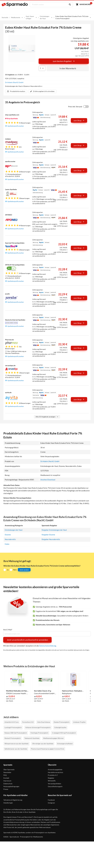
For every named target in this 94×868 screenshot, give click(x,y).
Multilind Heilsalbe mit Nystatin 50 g (17, 690)
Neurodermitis (10, 539)
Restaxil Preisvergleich (13, 738)
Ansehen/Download (48, 480)
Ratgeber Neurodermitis (51, 539)
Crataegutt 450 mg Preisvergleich (64, 732)
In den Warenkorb (68, 68)
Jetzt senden (24, 569)
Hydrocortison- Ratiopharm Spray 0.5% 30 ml (73, 690)
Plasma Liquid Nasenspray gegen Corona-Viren (48, 748)
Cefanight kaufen (60, 727)
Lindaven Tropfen (79, 722)
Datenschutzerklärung (48, 645)
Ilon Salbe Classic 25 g (43, 690)
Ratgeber (51, 778)
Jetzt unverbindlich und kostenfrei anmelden (27, 639)
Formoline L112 (28, 722)
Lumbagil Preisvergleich (13, 727)
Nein (15, 569)
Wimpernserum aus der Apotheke (17, 743)
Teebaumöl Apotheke (32, 738)
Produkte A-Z (53, 775)
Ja (8, 569)
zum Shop (79, 120)
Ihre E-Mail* (8, 629)
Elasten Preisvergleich (62, 722)
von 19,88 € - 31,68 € (17, 75)
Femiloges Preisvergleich (39, 732)
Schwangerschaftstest (65, 743)
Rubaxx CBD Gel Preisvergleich (16, 732)
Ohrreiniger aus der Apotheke (43, 743)
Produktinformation (16, 91)
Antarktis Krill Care (12, 722)
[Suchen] (69, 5)
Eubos (7, 544)
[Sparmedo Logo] (15, 5)
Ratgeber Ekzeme (48, 534)
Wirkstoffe (52, 780)
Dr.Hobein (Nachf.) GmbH (14, 82)
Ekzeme (8, 534)
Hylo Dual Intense (44, 722)
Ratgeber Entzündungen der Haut (54, 530)
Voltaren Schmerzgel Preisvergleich (38, 727)
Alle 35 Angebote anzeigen (47, 417)
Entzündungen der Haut (14, 530)
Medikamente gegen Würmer (53, 738)
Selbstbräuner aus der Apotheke (16, 748)
